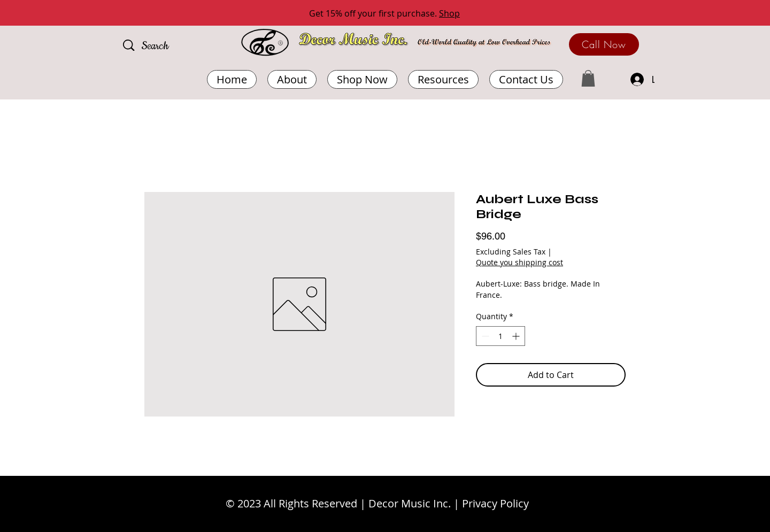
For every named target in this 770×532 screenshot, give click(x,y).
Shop (449, 13)
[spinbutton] (500, 336)
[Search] (171, 47)
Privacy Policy (495, 503)
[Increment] (517, 336)
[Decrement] (484, 336)
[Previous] (56, 14)
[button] (443, 79)
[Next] (714, 14)
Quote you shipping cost (519, 262)
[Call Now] (604, 44)
